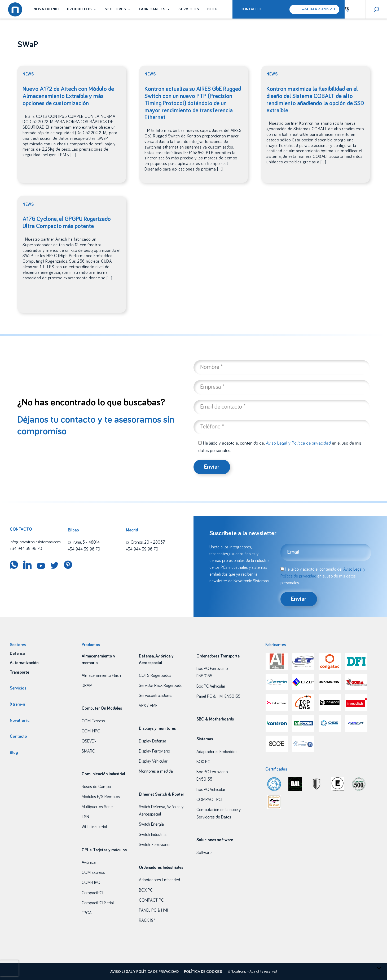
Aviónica (89, 862)
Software (204, 853)
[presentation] (9, 968)
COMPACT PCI (152, 900)
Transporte (19, 672)
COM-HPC (91, 731)
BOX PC (146, 890)
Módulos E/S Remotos (101, 797)
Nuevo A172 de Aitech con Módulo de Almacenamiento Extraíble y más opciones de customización (68, 96)
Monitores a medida (156, 771)
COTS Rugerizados (155, 675)
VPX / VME (148, 706)
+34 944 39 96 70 (318, 9)
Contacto (251, 9)
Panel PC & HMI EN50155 (218, 696)
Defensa (17, 654)
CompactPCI (92, 893)
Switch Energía (151, 824)
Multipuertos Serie (97, 807)
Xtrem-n (17, 704)
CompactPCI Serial (98, 903)
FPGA (87, 913)
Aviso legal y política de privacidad (144, 972)
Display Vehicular (153, 761)
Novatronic (46, 9)
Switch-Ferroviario (154, 845)
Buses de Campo (96, 787)
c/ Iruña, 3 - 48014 (84, 542)
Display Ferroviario (154, 751)
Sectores (118, 9)
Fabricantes (155, 9)
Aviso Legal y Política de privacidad (298, 443)
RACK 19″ (147, 920)
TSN (85, 817)
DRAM (87, 686)
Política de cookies (203, 972)
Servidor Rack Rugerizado (161, 686)
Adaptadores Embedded (159, 880)
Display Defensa (153, 741)
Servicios (189, 9)
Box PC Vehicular (211, 686)
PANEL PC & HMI (153, 910)
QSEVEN (89, 741)
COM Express (93, 721)
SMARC (88, 751)
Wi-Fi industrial (94, 827)
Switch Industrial (153, 835)
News (28, 74)
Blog (212, 9)
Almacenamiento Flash (101, 675)
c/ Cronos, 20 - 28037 (145, 542)
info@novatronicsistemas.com (35, 542)
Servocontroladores (156, 696)
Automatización (24, 663)
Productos (82, 9)
